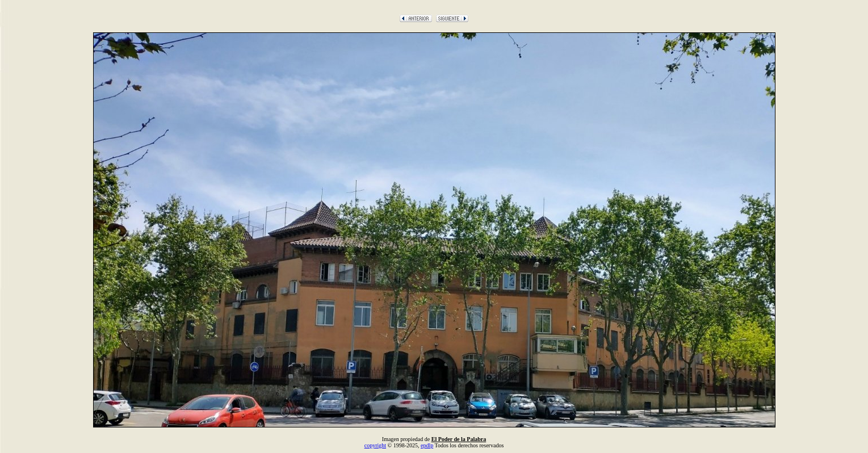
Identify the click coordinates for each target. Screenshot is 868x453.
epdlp (427, 445)
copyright (375, 445)
